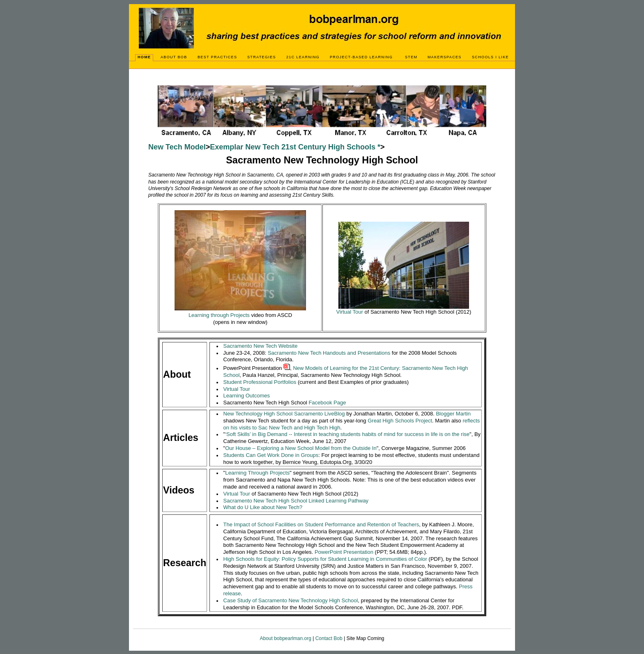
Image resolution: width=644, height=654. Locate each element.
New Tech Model (177, 147)
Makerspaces (445, 57)
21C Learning (303, 57)
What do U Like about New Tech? (263, 507)
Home (144, 57)
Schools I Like (490, 57)
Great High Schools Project (400, 421)
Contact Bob (329, 638)
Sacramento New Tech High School (265, 501)
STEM (411, 57)
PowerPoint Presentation (344, 552)
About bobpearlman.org (286, 638)
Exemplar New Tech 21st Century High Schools (293, 147)
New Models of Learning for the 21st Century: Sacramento (362, 368)
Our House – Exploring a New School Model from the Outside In (301, 448)
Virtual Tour (237, 389)
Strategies (262, 57)
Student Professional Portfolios (260, 382)
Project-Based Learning (361, 57)
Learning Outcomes (247, 396)
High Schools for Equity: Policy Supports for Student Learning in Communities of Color (325, 559)
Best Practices (217, 57)
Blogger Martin (453, 414)
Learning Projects (257, 473)
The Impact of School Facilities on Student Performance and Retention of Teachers (321, 524)
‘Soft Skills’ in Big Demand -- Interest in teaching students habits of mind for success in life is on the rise (347, 434)
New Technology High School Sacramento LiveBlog (284, 414)
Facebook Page (327, 403)
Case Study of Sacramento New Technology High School (291, 600)
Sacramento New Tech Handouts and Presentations (329, 353)
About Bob (174, 57)
